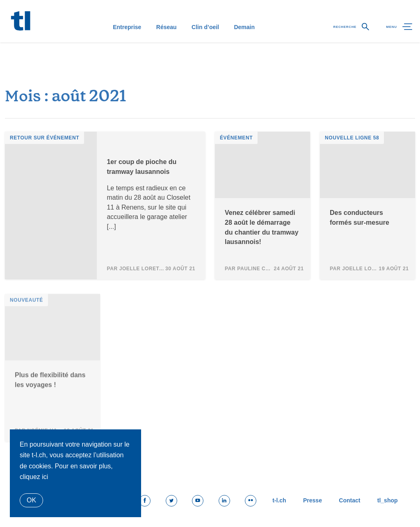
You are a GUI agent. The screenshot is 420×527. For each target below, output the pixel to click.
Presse (301, 501)
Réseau (162, 43)
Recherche (332, 43)
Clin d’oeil (201, 43)
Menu (394, 43)
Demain (240, 43)
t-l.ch (263, 501)
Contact (343, 501)
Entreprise (122, 43)
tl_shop (385, 501)
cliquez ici (34, 477)
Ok (31, 500)
